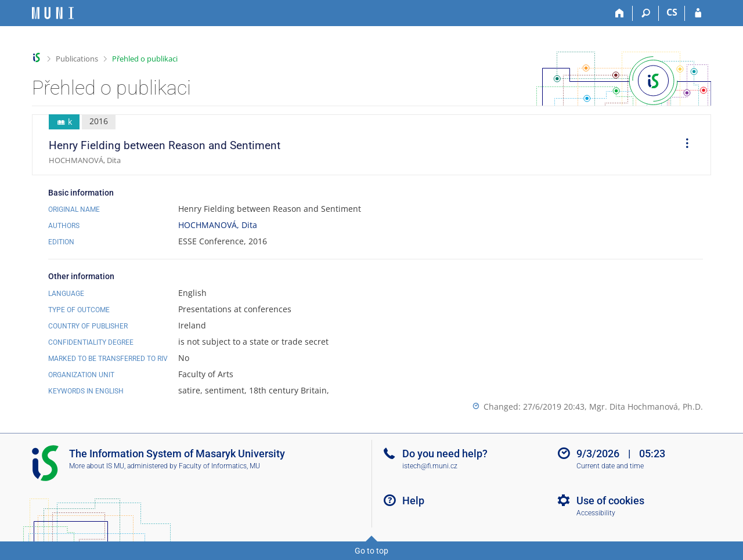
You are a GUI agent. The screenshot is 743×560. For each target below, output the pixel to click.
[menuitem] (683, 145)
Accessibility (596, 513)
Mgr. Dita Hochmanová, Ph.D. (646, 407)
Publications (77, 59)
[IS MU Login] (698, 13)
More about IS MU (97, 466)
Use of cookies (610, 501)
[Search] (646, 13)
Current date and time (610, 466)
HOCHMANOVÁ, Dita (218, 225)
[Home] (620, 13)
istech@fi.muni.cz (430, 466)
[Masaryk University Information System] (53, 13)
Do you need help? (445, 454)
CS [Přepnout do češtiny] (672, 12)
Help (413, 501)
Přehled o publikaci (145, 59)
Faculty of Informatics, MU (219, 466)
